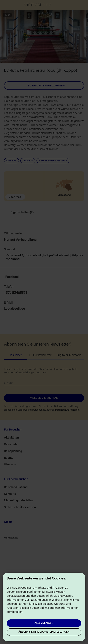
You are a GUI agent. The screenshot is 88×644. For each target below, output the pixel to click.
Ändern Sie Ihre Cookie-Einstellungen (44, 632)
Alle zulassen (44, 623)
